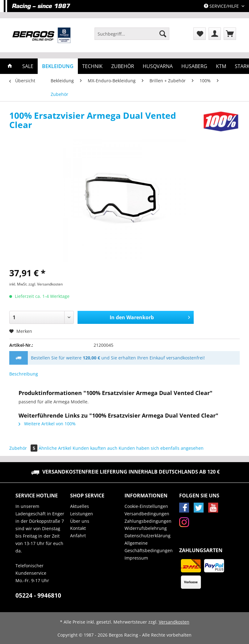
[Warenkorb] (230, 34)
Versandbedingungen (147, 514)
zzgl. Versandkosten (46, 284)
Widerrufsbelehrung (146, 528)
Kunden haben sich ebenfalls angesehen (161, 448)
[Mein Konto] (215, 34)
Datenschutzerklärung (148, 536)
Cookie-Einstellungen (146, 506)
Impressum (136, 558)
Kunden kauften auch (95, 448)
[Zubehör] (123, 66)
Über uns (80, 521)
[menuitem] (132, 37)
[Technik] (92, 66)
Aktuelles (80, 506)
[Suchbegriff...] (132, 34)
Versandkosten (174, 622)
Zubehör (24, 448)
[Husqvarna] (158, 66)
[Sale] (28, 66)
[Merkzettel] (200, 34)
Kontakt (78, 528)
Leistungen (82, 514)
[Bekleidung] (58, 66)
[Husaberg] (194, 66)
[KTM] (221, 66)
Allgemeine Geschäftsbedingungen (149, 547)
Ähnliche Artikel (55, 448)
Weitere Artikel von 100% (47, 424)
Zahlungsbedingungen (148, 521)
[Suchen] (163, 34)
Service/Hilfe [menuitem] (222, 6)
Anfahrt (78, 536)
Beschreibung (24, 374)
